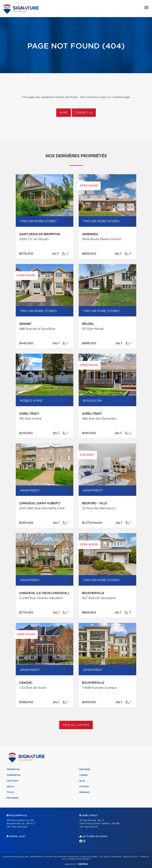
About (11, 787)
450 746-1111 (91, 827)
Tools (10, 792)
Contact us (84, 113)
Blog (82, 781)
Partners (85, 769)
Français (85, 792)
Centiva (82, 864)
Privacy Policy (131, 857)
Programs (13, 798)
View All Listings (76, 725)
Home (64, 113)
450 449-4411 (19, 827)
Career (84, 775)
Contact (85, 787)
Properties (13, 769)
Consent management (79, 859)
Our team (12, 781)
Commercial (14, 775)
